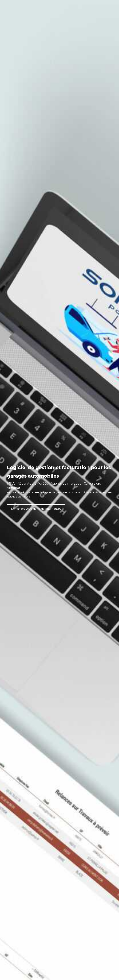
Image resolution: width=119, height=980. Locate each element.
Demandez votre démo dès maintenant (36, 509)
